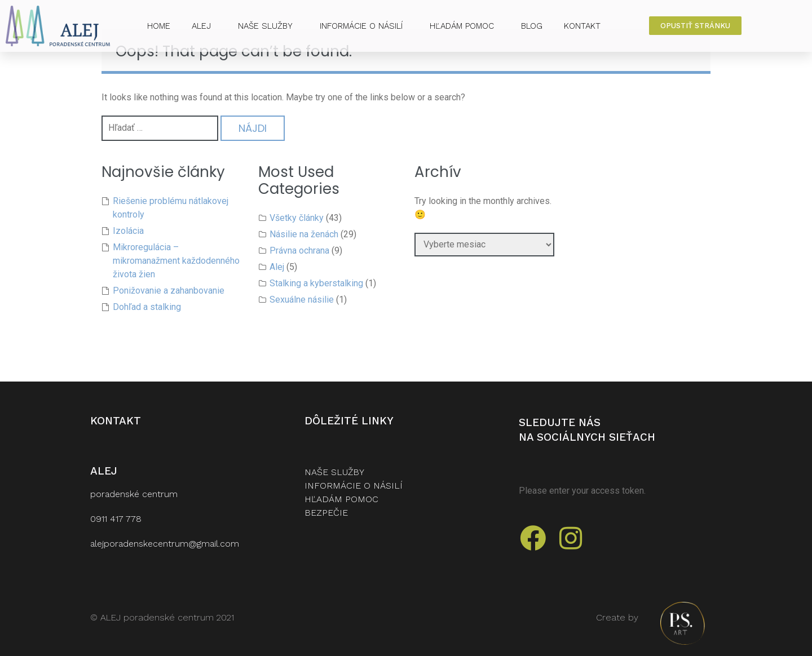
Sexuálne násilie (302, 300)
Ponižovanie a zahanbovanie (169, 291)
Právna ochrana (299, 251)
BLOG (532, 26)
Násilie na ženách (304, 234)
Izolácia (128, 231)
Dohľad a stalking (147, 307)
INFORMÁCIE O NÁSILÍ (364, 26)
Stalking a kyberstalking (316, 283)
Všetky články (297, 218)
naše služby (334, 472)
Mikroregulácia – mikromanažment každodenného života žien (176, 261)
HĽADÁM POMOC (465, 26)
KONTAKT (582, 26)
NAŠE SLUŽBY (268, 26)
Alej (277, 267)
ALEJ (204, 26)
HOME (159, 26)
